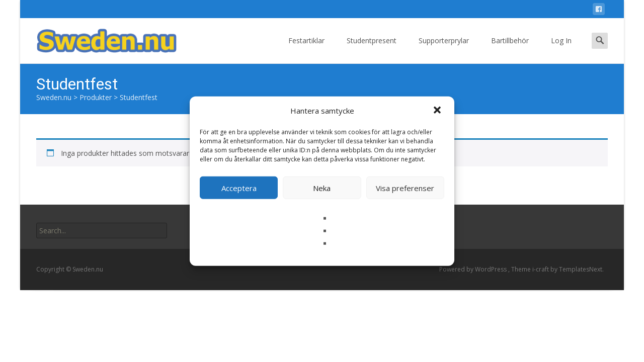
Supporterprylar (444, 50)
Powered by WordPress (474, 269)
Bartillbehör (510, 50)
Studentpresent (372, 50)
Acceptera (239, 188)
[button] (438, 111)
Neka (322, 188)
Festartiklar (306, 50)
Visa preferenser (405, 188)
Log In (561, 50)
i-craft (541, 269)
